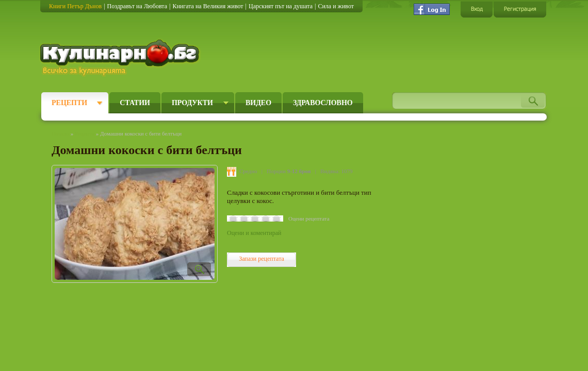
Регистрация (520, 9)
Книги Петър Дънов (75, 6)
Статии (135, 103)
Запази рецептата (262, 259)
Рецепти (69, 103)
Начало (60, 133)
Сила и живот (336, 6)
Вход (477, 9)
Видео (258, 103)
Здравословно (323, 103)
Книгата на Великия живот (208, 6)
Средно (248, 171)
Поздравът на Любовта (137, 6)
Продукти (192, 103)
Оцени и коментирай (254, 233)
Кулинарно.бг (121, 58)
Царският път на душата (281, 6)
